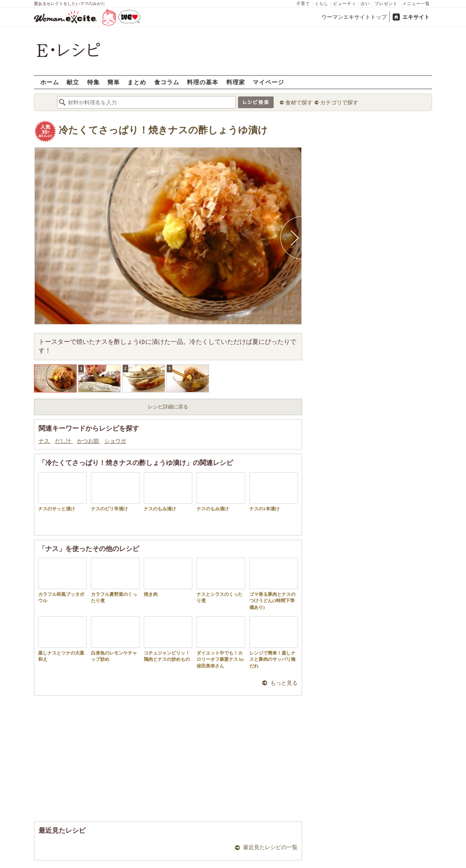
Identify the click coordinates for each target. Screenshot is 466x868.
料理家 (236, 82)
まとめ (137, 82)
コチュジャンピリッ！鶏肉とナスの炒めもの (168, 639)
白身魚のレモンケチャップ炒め (115, 639)
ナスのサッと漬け (62, 492)
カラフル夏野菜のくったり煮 (115, 580)
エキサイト (416, 17)
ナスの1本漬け (274, 492)
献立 (73, 82)
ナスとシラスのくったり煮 (221, 580)
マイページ (268, 82)
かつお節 (89, 441)
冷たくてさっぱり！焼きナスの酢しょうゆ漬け (163, 130)
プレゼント (386, 4)
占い (365, 4)
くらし (322, 4)
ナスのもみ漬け (168, 492)
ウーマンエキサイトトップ (354, 17)
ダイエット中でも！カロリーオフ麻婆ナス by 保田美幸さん (221, 642)
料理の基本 (203, 82)
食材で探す (299, 103)
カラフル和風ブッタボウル (62, 580)
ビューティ (345, 4)
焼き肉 (168, 577)
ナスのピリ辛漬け (115, 492)
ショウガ (115, 441)
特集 (93, 82)
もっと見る (284, 683)
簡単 (114, 82)
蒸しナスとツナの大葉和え (62, 639)
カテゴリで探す (339, 103)
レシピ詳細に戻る (168, 407)
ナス (45, 441)
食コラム (167, 82)
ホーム (50, 82)
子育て (303, 4)
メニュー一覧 (416, 4)
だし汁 (64, 441)
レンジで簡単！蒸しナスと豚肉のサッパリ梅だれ (274, 642)
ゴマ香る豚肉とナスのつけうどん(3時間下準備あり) (274, 584)
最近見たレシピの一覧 (270, 847)
